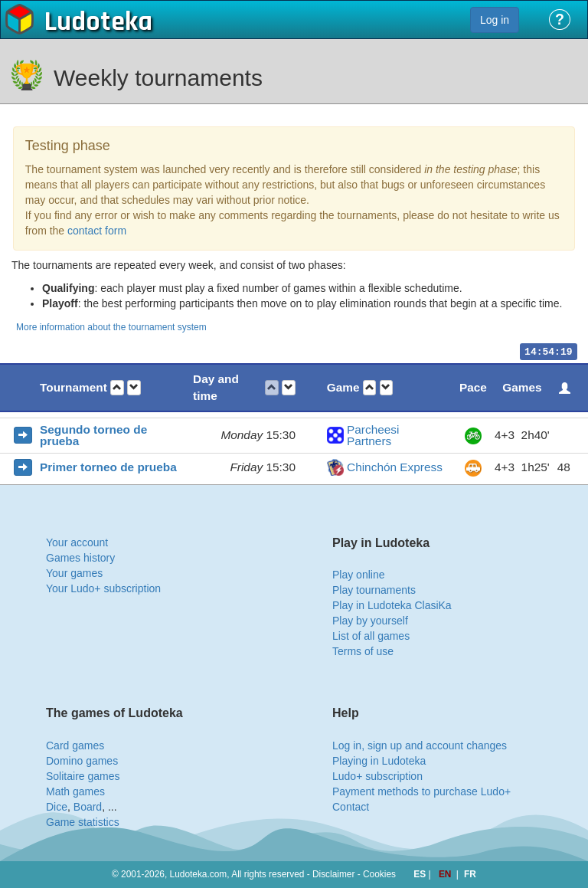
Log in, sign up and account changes (420, 745)
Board (88, 807)
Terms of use (363, 651)
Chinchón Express (395, 467)
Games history (80, 558)
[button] (117, 388)
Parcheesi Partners (373, 436)
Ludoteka (98, 22)
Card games (75, 745)
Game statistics (83, 822)
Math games (75, 791)
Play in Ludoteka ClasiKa (392, 605)
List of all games (371, 636)
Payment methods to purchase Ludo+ (421, 791)
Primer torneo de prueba (108, 467)
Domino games (82, 761)
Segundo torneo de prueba (93, 436)
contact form (97, 231)
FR (470, 874)
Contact (351, 807)
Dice (57, 807)
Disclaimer (334, 874)
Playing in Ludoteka (379, 761)
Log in (495, 20)
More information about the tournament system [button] (111, 327)
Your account (77, 542)
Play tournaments (374, 590)
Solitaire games (83, 776)
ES (421, 874)
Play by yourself (370, 621)
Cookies (379, 874)
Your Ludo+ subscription (103, 588)
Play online (359, 575)
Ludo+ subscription (377, 776)
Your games (74, 573)
